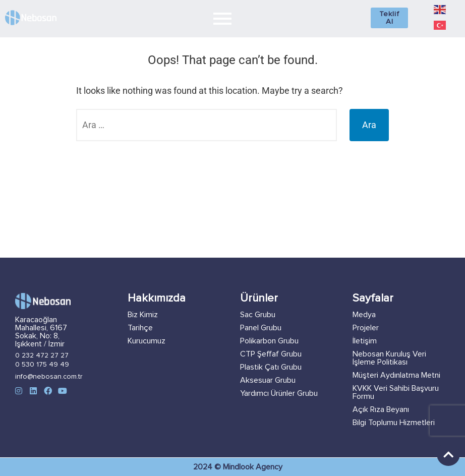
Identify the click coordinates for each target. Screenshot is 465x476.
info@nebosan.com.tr (49, 377)
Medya (364, 315)
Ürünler (259, 299)
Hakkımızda (157, 299)
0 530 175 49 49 (42, 365)
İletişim (365, 341)
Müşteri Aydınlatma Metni (396, 375)
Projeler (366, 328)
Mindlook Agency (253, 467)
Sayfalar (373, 299)
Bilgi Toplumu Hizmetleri (394, 423)
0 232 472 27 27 (42, 355)
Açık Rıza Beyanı (381, 409)
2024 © (208, 467)
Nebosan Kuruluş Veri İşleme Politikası (389, 358)
